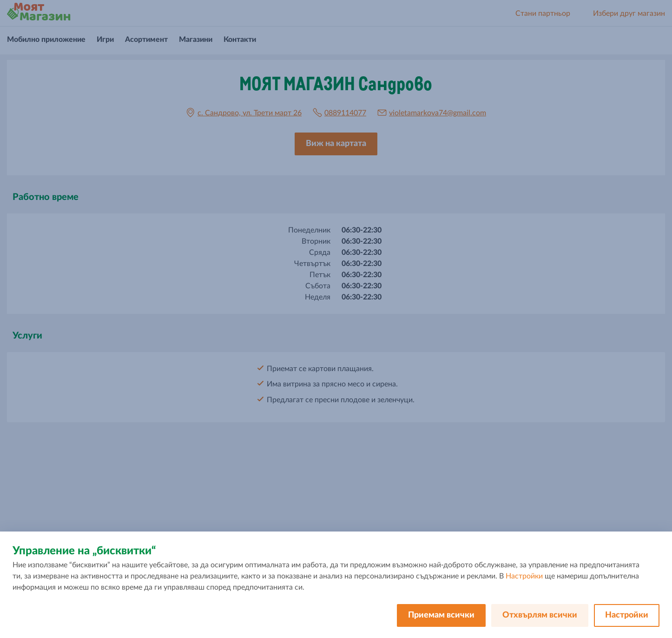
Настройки (524, 576)
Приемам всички (441, 615)
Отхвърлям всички (540, 615)
